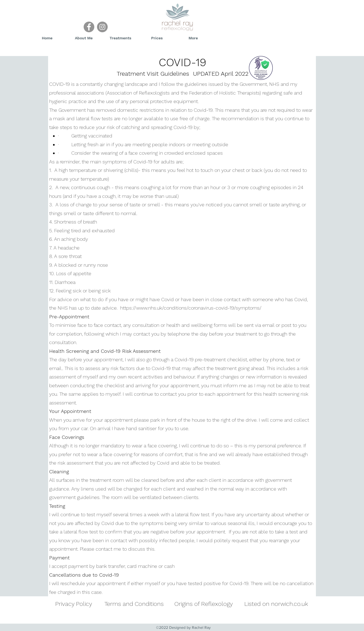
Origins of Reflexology (204, 604)
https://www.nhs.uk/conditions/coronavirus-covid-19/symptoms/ (191, 308)
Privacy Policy (74, 604)
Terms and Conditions (134, 604)
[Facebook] (89, 27)
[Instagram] (102, 27)
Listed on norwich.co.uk (276, 604)
